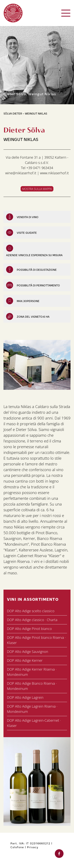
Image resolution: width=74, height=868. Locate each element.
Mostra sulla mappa (37, 189)
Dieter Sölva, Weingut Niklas (30, 94)
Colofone (17, 847)
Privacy (33, 847)
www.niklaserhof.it (54, 173)
